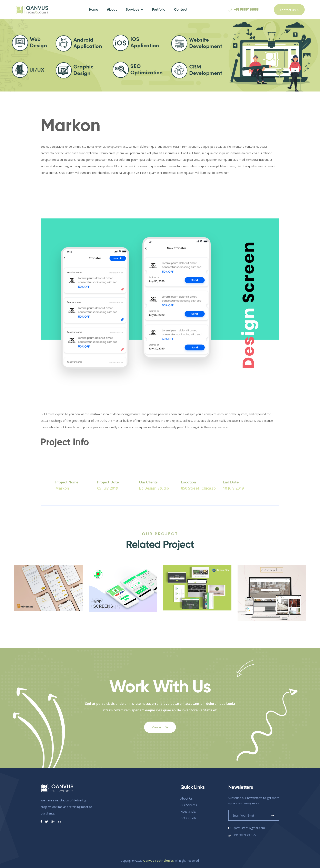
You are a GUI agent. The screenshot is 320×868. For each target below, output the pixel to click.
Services (132, 10)
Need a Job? (188, 812)
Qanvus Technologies (158, 861)
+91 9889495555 (244, 10)
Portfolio (159, 10)
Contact (181, 10)
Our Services (189, 805)
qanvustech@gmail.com (249, 828)
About (112, 10)
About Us (187, 798)
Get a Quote (189, 818)
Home (94, 10)
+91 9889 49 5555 (245, 835)
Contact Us (289, 10)
